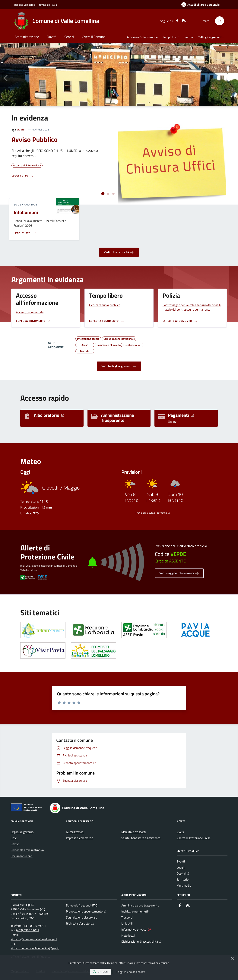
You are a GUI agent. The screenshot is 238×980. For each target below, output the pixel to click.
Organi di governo (22, 832)
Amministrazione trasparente (140, 905)
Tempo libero (171, 37)
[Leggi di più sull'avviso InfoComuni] (26, 232)
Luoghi (181, 867)
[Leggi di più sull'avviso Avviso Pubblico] (23, 176)
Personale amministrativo (27, 850)
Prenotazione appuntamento (86, 911)
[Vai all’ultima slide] (6, 78)
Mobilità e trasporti (134, 832)
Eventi (181, 861)
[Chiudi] (233, 959)
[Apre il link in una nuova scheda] (43, 630)
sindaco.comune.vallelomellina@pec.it (35, 948)
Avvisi (22, 129)
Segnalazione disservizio (82, 917)
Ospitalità (183, 873)
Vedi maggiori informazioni (179, 573)
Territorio (183, 879)
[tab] (116, 102)
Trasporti (127, 917)
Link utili (127, 923)
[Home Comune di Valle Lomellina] (57, 21)
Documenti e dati (22, 856)
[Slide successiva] (232, 78)
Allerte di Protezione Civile (194, 838)
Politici (15, 844)
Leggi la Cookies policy (131, 972)
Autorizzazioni (75, 832)
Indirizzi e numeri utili (135, 911)
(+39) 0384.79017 (28, 930)
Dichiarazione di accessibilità (141, 941)
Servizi (69, 37)
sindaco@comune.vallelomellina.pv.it (34, 939)
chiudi (100, 972)
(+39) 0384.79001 (34, 926)
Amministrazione (27, 37)
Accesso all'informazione (142, 37)
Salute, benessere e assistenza (141, 838)
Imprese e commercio (80, 838)
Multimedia (184, 885)
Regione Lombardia (25, 5)
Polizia (189, 37)
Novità (52, 37)
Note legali (128, 935)
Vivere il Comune (94, 37)
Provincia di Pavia (47, 5)
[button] (220, 21)
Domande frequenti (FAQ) (82, 905)
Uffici (14, 838)
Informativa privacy (134, 929)
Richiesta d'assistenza (80, 923)
